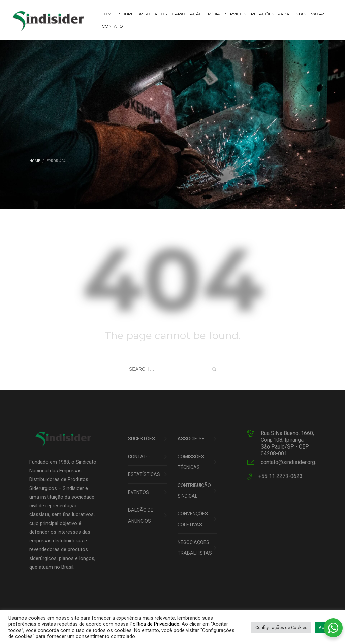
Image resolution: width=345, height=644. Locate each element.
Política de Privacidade (154, 624)
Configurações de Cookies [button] (281, 627)
